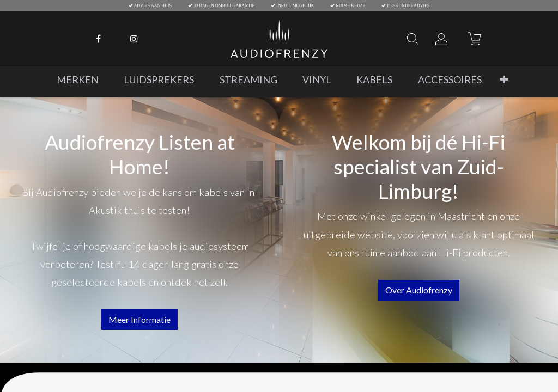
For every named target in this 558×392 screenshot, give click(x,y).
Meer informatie (139, 319)
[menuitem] (78, 80)
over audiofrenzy (419, 290)
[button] (504, 80)
